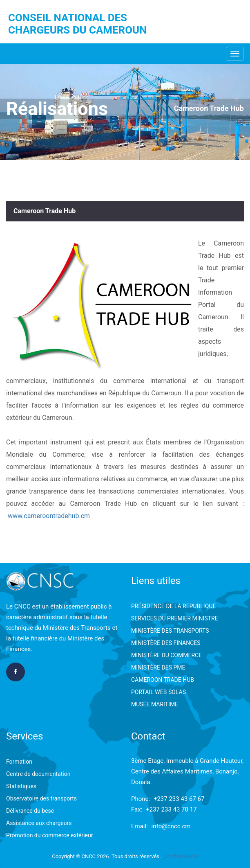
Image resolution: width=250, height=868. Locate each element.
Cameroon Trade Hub (209, 108)
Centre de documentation (38, 774)
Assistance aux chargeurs (39, 823)
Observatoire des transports (41, 798)
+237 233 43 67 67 (179, 799)
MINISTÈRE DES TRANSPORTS (170, 631)
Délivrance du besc (30, 811)
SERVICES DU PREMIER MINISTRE (175, 618)
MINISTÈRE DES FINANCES (166, 643)
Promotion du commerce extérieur (49, 835)
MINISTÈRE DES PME (158, 667)
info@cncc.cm (171, 826)
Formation (19, 762)
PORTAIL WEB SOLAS (158, 692)
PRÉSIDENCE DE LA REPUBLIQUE (173, 606)
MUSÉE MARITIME (155, 704)
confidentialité (181, 856)
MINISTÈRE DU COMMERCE (166, 655)
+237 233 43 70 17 (171, 809)
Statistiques (21, 786)
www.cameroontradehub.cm (49, 516)
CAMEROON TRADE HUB (163, 680)
